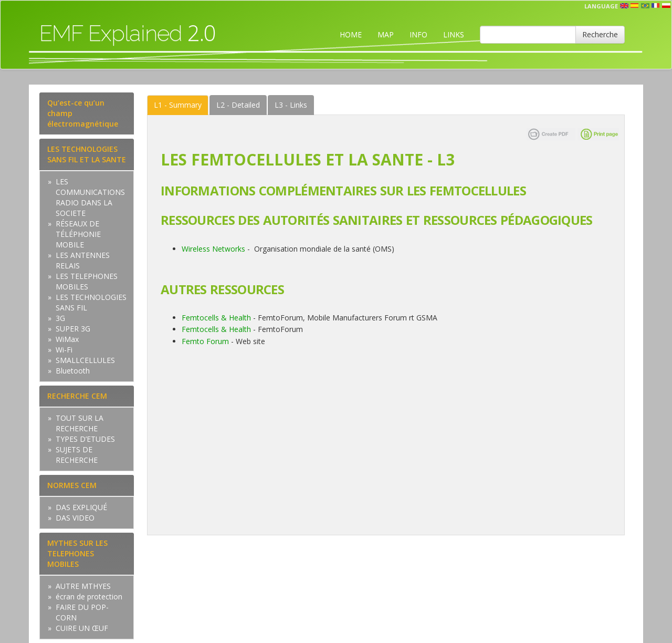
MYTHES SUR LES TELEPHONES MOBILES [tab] (77, 553)
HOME (351, 34)
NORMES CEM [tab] (72, 485)
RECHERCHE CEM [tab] (77, 396)
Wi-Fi (64, 350)
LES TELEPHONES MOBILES (87, 281)
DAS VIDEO (75, 518)
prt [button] (645, 6)
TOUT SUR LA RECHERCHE (80, 423)
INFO (418, 34)
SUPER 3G (73, 329)
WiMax (67, 339)
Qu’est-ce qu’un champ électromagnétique (83, 113)
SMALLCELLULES (85, 360)
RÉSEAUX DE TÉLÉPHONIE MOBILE (78, 234)
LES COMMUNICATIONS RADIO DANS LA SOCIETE (90, 197)
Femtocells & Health (216, 318)
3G (60, 318)
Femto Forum (205, 341)
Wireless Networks (213, 249)
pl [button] (666, 6)
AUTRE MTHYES (83, 586)
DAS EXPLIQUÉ (81, 507)
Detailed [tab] (238, 105)
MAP (386, 34)
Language (601, 6)
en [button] (624, 6)
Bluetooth (73, 371)
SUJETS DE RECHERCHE (77, 455)
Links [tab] (291, 105)
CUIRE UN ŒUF (82, 628)
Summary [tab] (178, 105)
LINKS (454, 34)
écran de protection (89, 597)
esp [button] (635, 6)
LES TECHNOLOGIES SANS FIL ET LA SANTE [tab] (87, 154)
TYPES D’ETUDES (85, 439)
